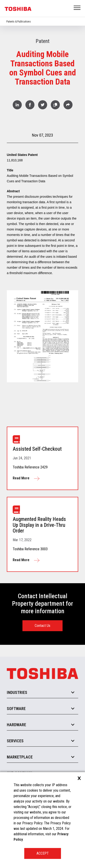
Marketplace (20, 757)
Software (16, 709)
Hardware (16, 725)
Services (15, 741)
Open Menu (77, 8)
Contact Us (42, 626)
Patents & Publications (19, 22)
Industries (17, 692)
